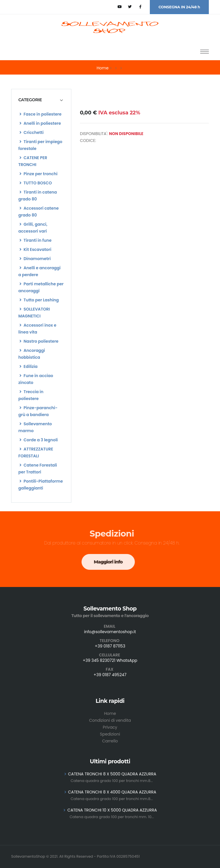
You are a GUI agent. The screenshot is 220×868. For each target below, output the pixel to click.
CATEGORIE (30, 100)
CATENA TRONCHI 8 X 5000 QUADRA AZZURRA (112, 774)
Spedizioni (110, 734)
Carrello (110, 741)
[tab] (41, 100)
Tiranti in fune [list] (36, 240)
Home (103, 68)
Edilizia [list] (29, 366)
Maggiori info (106, 562)
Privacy (110, 727)
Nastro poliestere (39, 341)
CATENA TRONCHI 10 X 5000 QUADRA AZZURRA (112, 810)
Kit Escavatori (35, 249)
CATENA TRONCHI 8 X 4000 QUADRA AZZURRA (112, 792)
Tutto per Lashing (39, 300)
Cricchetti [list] (32, 132)
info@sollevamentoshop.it (110, 632)
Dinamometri (35, 259)
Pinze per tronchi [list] (39, 174)
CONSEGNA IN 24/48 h (179, 7)
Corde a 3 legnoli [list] (39, 440)
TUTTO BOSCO (36, 183)
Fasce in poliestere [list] (41, 114)
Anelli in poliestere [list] (40, 123)
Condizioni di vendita (110, 720)
